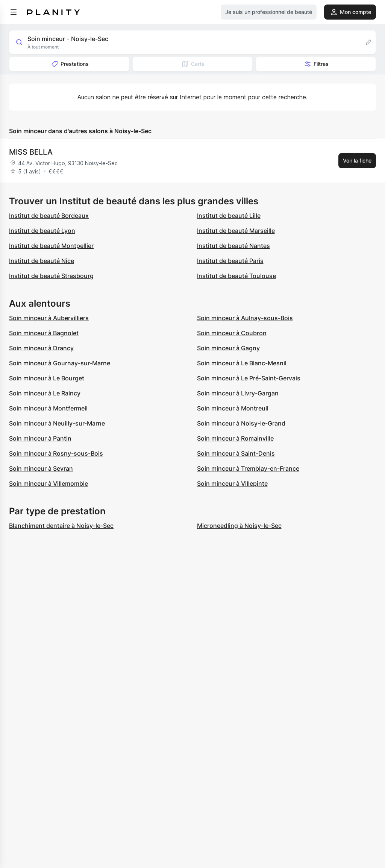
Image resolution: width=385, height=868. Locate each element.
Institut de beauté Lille (229, 216)
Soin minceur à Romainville (235, 438)
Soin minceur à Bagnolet (44, 333)
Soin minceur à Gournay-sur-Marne (60, 363)
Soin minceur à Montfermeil (48, 408)
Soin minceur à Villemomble (49, 483)
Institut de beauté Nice (42, 261)
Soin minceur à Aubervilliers (49, 318)
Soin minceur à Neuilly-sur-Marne (57, 423)
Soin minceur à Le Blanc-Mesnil (242, 363)
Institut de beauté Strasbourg (51, 276)
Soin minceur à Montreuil (233, 408)
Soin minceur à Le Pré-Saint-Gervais (249, 378)
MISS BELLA (31, 152)
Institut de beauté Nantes (233, 246)
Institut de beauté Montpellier (51, 246)
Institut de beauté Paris (230, 261)
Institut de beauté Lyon (42, 231)
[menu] (14, 12)
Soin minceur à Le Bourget (47, 378)
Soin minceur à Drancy (41, 348)
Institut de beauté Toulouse (236, 276)
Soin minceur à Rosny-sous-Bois (56, 453)
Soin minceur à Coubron (232, 333)
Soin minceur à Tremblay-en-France (248, 468)
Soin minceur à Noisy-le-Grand (241, 423)
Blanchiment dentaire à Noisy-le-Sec (61, 526)
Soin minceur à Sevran (41, 468)
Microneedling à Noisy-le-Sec (239, 526)
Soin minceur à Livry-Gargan (238, 393)
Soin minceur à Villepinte (232, 483)
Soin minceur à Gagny (228, 348)
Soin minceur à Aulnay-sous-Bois (245, 318)
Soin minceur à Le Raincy (45, 393)
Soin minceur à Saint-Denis (236, 453)
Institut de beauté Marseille (236, 231)
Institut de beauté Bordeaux (49, 216)
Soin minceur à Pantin (40, 438)
